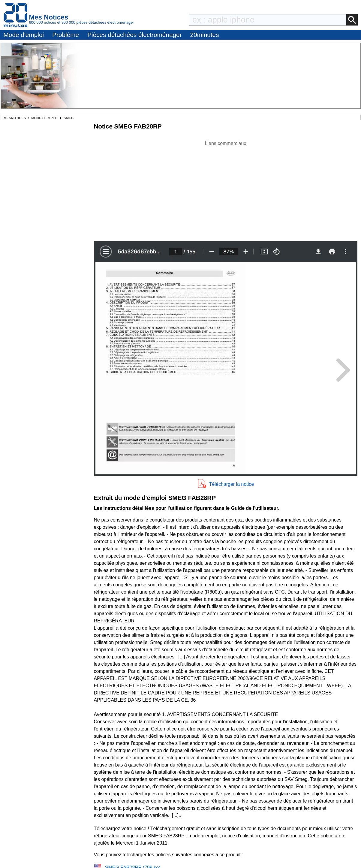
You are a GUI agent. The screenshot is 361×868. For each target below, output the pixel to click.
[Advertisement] (226, 189)
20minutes (205, 35)
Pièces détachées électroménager (134, 35)
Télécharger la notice (232, 484)
